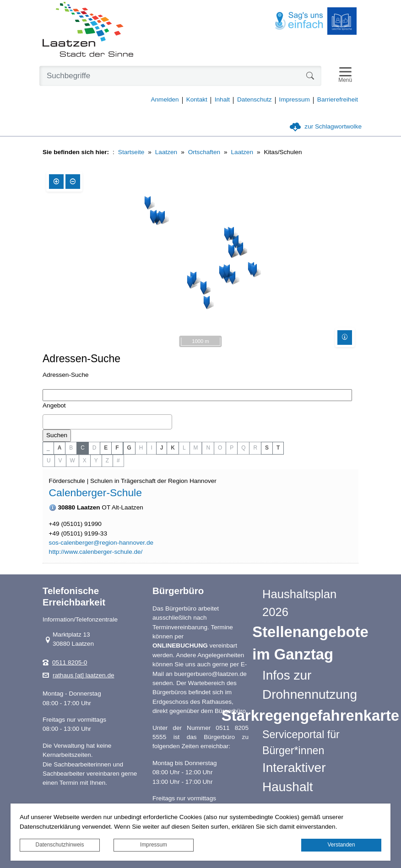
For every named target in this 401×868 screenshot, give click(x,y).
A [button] (60, 448)
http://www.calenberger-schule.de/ (96, 552)
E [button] (106, 448)
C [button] (83, 448)
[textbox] (48, 422)
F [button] (117, 448)
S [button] (267, 448)
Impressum (154, 845)
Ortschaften (204, 152)
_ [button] (48, 448)
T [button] (278, 448)
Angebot (54, 405)
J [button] (162, 448)
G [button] (129, 448)
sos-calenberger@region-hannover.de (101, 543)
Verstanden (341, 845)
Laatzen (166, 152)
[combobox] (107, 422)
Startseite (131, 152)
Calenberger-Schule (95, 493)
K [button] (173, 448)
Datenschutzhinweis (60, 845)
